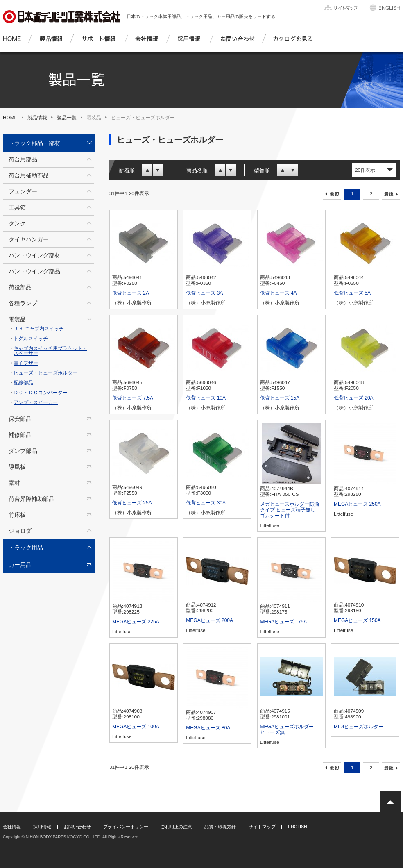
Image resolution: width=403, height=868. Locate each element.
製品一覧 (67, 118)
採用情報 (42, 827)
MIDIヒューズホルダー (359, 727)
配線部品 (23, 383)
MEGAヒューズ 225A (136, 622)
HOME (10, 118)
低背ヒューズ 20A (354, 398)
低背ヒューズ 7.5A (133, 398)
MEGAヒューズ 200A (209, 620)
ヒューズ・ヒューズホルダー (45, 373)
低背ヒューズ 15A (280, 398)
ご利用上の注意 (176, 827)
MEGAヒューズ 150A (357, 620)
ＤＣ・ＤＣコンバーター (41, 393)
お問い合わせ (77, 827)
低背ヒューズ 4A (278, 293)
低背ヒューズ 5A (352, 293)
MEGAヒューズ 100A (136, 727)
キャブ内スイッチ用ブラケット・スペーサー (50, 351)
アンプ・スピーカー (36, 402)
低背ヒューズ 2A (131, 293)
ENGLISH (298, 827)
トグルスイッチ (31, 339)
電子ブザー (26, 363)
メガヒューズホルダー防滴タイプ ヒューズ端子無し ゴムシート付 (290, 510)
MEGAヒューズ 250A (357, 504)
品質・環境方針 (220, 827)
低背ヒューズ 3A (204, 293)
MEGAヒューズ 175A (284, 622)
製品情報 (37, 118)
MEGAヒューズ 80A (208, 728)
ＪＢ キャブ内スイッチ (39, 329)
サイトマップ (262, 827)
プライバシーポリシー (126, 827)
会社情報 (12, 827)
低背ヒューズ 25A (132, 503)
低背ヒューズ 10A (206, 398)
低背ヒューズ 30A (206, 503)
